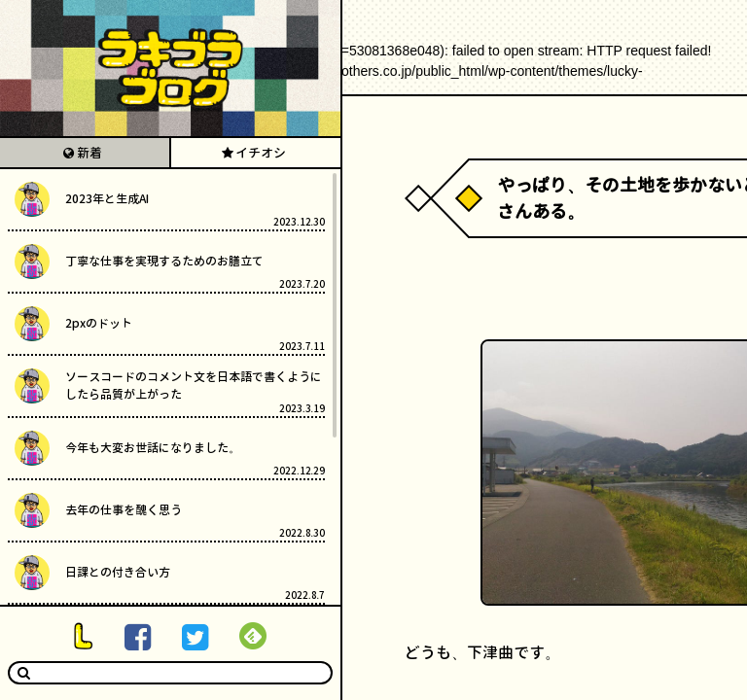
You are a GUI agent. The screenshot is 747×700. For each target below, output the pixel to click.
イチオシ (261, 153)
